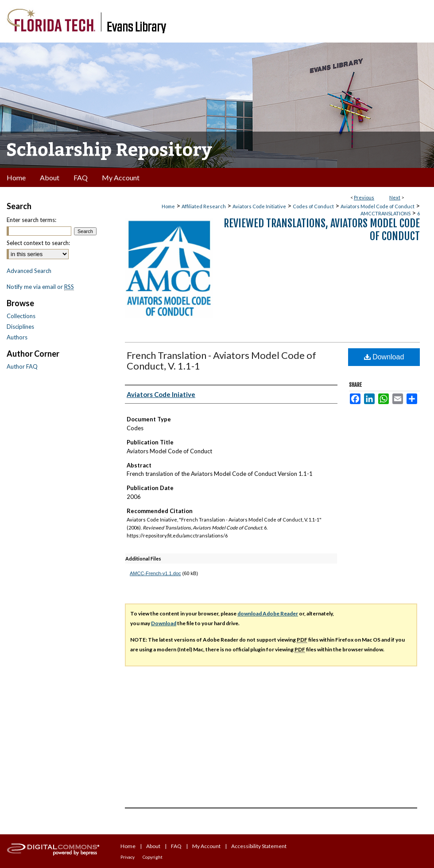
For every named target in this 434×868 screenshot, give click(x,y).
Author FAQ (22, 366)
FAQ (176, 846)
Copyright (153, 857)
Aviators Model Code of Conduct (378, 206)
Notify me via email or (40, 287)
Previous (364, 197)
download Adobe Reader (268, 613)
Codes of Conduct (313, 206)
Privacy (128, 857)
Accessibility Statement (259, 846)
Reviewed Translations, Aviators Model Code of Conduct (322, 230)
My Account (206, 846)
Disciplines (20, 327)
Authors (17, 337)
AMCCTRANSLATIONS (386, 213)
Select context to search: (38, 243)
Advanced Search (29, 271)
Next (395, 197)
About (153, 846)
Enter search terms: (31, 220)
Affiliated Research (204, 206)
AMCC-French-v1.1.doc (155, 573)
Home (168, 206)
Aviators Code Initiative (259, 206)
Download (384, 357)
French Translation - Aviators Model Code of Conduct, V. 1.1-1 (221, 360)
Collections (21, 316)
